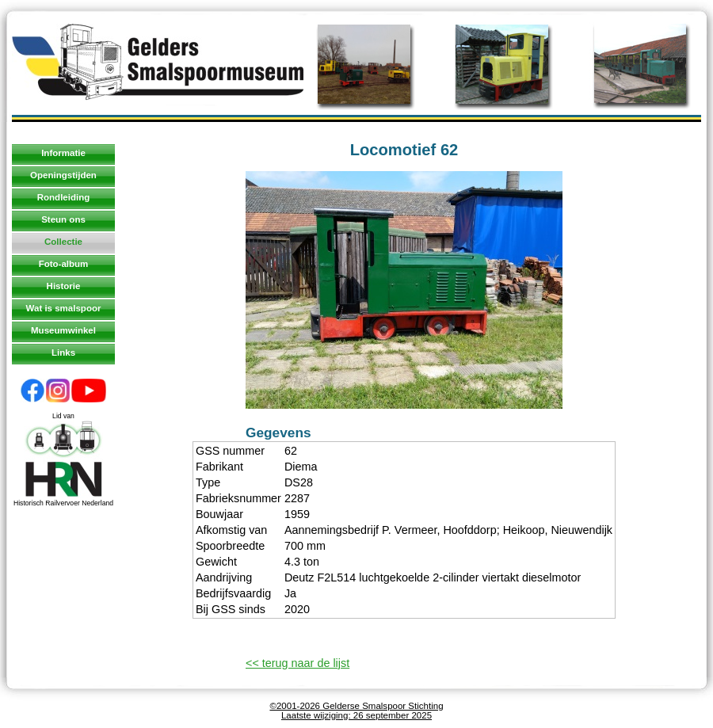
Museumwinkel (63, 330)
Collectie (63, 242)
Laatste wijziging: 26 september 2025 (356, 715)
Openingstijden (63, 175)
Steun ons (63, 219)
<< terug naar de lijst (297, 663)
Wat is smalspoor (64, 308)
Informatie (63, 153)
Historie (64, 286)
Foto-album (64, 264)
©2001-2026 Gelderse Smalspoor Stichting (356, 706)
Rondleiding (64, 197)
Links (63, 353)
